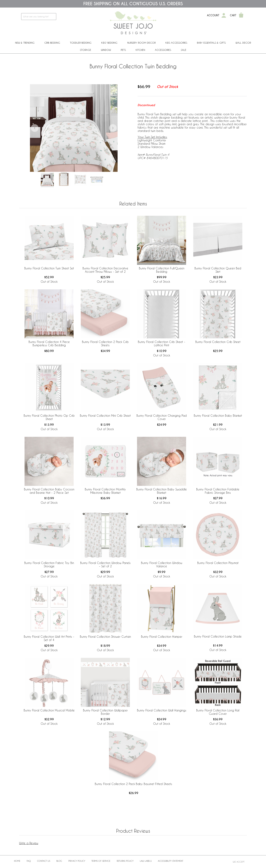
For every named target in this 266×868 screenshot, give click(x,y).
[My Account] (224, 15)
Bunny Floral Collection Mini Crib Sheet (105, 416)
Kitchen (140, 50)
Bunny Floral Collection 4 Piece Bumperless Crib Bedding (49, 343)
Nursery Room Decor (141, 43)
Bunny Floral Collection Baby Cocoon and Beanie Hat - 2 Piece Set (49, 491)
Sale (184, 50)
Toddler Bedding (81, 43)
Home (17, 861)
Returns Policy (125, 861)
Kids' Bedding (109, 43)
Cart (233, 15)
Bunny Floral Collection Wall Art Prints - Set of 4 (49, 638)
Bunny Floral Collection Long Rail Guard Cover (218, 712)
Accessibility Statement (170, 861)
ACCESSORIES (163, 50)
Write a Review (29, 843)
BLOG (59, 861)
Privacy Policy (77, 861)
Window (106, 50)
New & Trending (25, 43)
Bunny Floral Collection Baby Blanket (218, 416)
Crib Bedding (52, 43)
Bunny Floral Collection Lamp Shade (218, 636)
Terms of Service (101, 861)
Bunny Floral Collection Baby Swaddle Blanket (162, 491)
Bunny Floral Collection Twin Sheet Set (49, 268)
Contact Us (44, 861)
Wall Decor (243, 43)
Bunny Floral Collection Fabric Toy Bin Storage (49, 564)
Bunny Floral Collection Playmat (218, 563)
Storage (86, 50)
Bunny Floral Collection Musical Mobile (49, 710)
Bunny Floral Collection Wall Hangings (162, 710)
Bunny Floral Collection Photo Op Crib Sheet (49, 417)
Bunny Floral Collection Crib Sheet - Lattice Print (162, 343)
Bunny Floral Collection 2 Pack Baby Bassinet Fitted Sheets (133, 784)
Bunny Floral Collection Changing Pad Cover (162, 417)
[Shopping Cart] (241, 15)
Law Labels (146, 861)
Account (213, 15)
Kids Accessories (176, 43)
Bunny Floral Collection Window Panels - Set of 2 (105, 564)
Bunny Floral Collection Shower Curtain (105, 637)
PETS (123, 50)
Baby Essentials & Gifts (211, 43)
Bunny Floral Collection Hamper (162, 637)
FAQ (29, 861)
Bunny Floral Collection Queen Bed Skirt (218, 270)
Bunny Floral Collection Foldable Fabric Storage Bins (218, 491)
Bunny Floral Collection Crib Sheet (218, 342)
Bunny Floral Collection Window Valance (162, 564)
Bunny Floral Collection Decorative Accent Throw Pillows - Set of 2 (105, 270)
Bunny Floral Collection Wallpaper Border (105, 712)
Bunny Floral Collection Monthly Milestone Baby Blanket (105, 491)
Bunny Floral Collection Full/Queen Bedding (162, 270)
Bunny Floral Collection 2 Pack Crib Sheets (105, 343)
